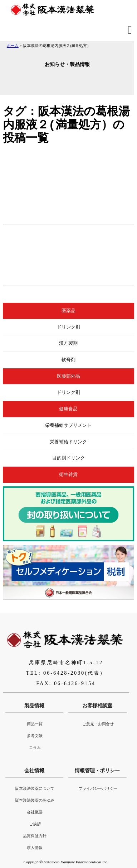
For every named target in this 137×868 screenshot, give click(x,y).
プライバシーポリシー (98, 788)
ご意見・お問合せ (98, 724)
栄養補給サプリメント (68, 425)
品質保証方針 (35, 836)
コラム (35, 747)
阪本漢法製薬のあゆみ (35, 800)
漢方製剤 (68, 343)
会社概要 (35, 812)
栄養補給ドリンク (68, 442)
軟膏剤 (68, 360)
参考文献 (35, 736)
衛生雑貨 (68, 475)
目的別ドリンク (68, 458)
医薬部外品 (68, 376)
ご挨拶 (35, 824)
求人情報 (35, 848)
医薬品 (68, 311)
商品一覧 (35, 724)
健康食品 (68, 409)
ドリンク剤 (68, 327)
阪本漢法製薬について (35, 788)
